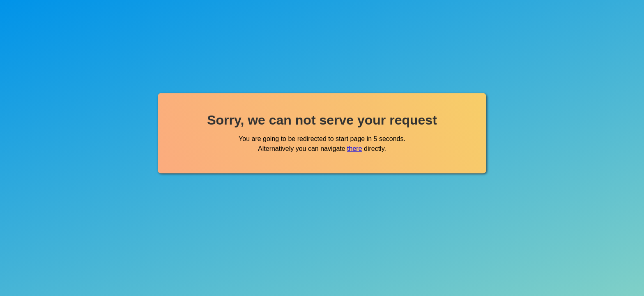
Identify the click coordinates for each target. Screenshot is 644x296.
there (354, 148)
